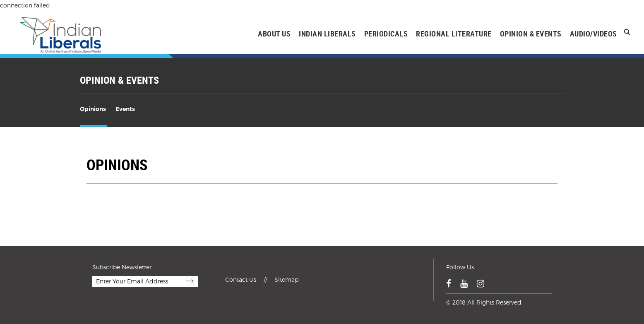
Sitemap (286, 279)
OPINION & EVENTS (531, 34)
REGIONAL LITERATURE (454, 34)
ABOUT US (274, 34)
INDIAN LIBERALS (327, 34)
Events (125, 109)
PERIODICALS (386, 34)
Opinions (93, 109)
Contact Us (241, 279)
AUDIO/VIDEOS (594, 34)
